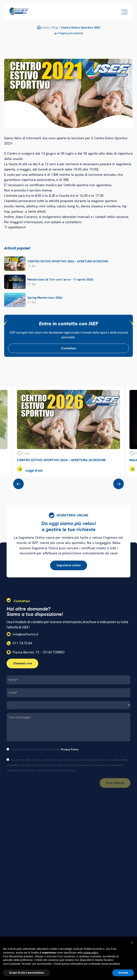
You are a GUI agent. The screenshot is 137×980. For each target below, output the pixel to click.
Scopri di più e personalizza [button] (26, 973)
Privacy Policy (70, 749)
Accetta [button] (123, 973)
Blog (55, 28)
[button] (132, 943)
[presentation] (18, 484)
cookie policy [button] (91, 953)
